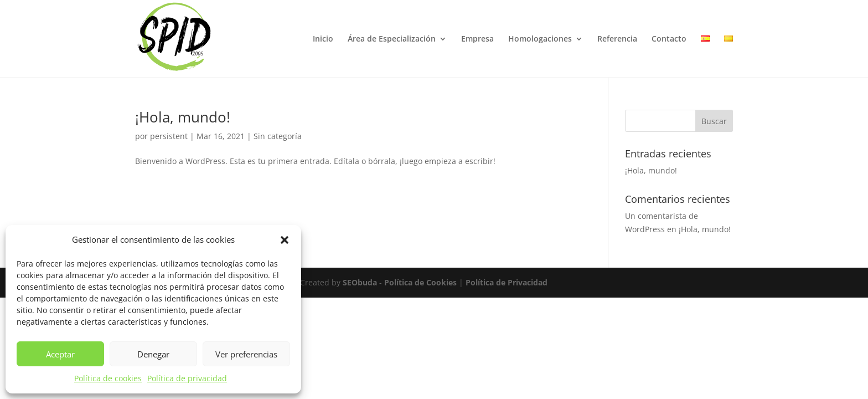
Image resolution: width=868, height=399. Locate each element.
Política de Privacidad (507, 282)
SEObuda (360, 282)
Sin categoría (278, 136)
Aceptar (60, 354)
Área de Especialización (392, 39)
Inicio (323, 39)
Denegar (153, 354)
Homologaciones (540, 39)
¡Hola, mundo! (183, 117)
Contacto (669, 39)
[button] (285, 240)
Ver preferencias (246, 354)
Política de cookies (108, 378)
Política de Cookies (420, 282)
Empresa (477, 39)
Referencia (617, 39)
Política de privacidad (187, 378)
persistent (169, 136)
